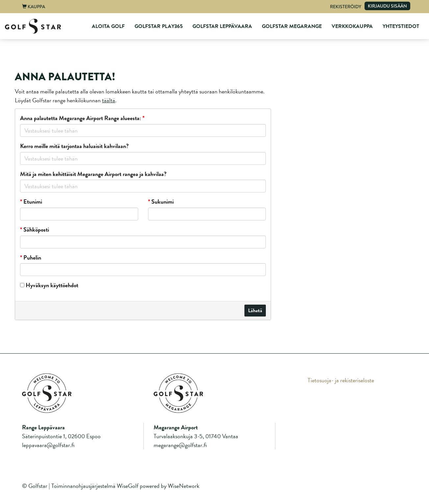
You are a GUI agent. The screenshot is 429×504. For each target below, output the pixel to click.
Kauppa (34, 7)
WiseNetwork (184, 486)
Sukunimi (161, 202)
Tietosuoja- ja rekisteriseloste (341, 380)
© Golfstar (35, 486)
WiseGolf (128, 486)
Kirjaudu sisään (387, 6)
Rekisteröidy (346, 7)
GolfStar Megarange (292, 26)
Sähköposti (35, 230)
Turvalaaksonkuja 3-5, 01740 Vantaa (196, 436)
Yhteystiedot (401, 26)
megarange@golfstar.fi (180, 445)
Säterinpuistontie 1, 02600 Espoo (61, 436)
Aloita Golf (108, 26)
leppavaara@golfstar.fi (48, 445)
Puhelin (31, 258)
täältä (109, 100)
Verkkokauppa (352, 26)
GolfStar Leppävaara (222, 26)
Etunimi (31, 202)
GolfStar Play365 (159, 26)
